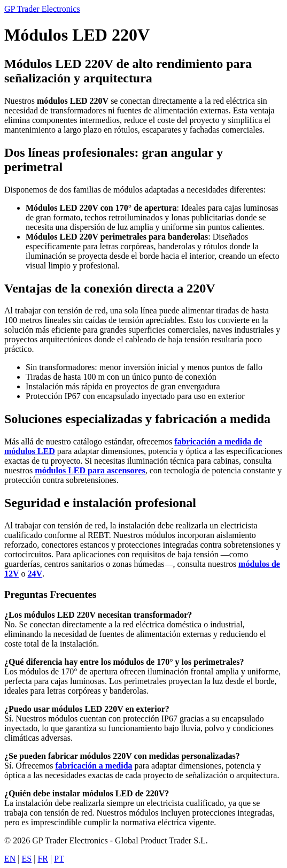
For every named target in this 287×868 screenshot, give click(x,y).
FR (43, 859)
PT (59, 859)
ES (27, 859)
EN (10, 859)
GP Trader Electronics (42, 9)
